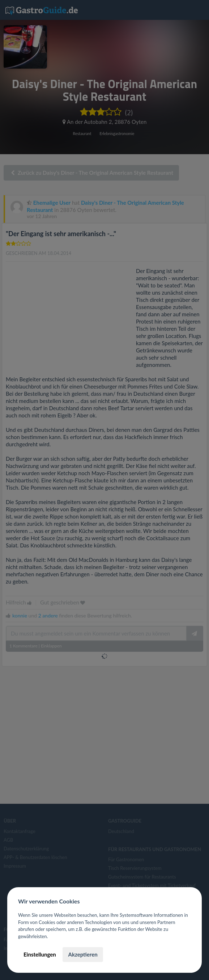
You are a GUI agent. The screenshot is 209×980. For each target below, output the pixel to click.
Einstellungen (40, 954)
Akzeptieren (83, 954)
